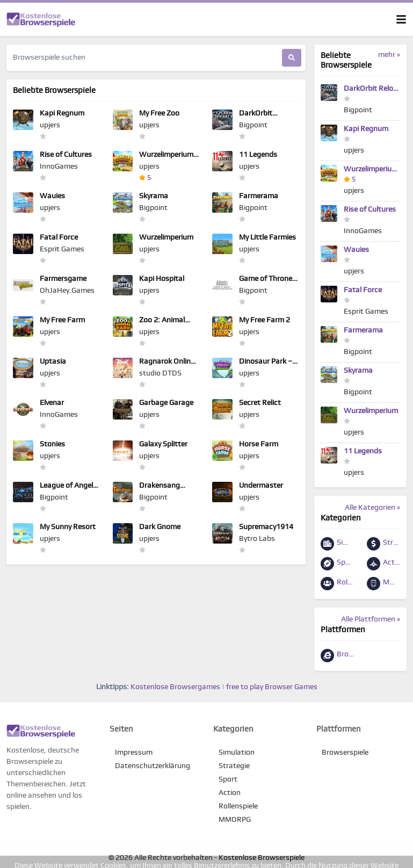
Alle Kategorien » (372, 508)
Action (383, 564)
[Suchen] (292, 58)
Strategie (383, 544)
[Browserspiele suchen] (144, 58)
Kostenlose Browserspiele (262, 858)
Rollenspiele (337, 584)
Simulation (337, 544)
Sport (337, 564)
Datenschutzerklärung (153, 766)
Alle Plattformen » (371, 619)
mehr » (389, 55)
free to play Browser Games (272, 687)
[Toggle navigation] (401, 19)
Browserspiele (337, 656)
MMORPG (383, 584)
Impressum (134, 753)
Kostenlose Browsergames (175, 687)
